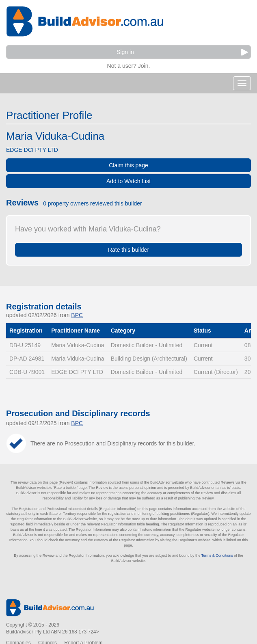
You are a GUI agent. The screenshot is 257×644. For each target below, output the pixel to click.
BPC (77, 315)
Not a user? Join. (129, 65)
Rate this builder (128, 250)
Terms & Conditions (217, 555)
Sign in (182, 52)
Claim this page (128, 165)
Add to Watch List (128, 181)
